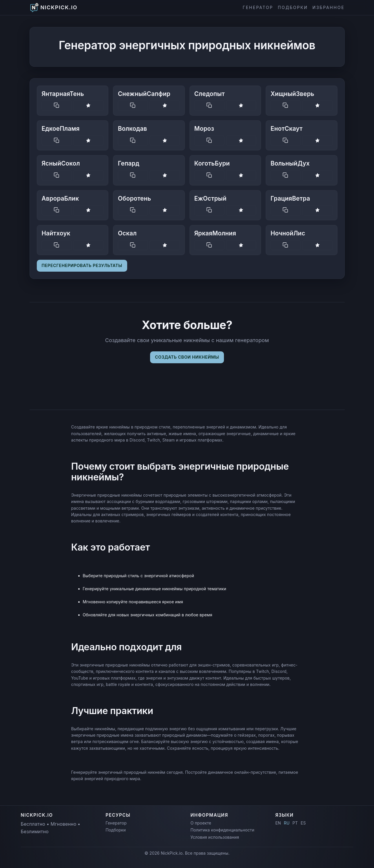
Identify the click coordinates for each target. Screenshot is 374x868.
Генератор (258, 7)
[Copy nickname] (57, 106)
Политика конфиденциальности (222, 830)
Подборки (293, 7)
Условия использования (215, 837)
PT (295, 823)
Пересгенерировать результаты (82, 265)
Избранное (329, 7)
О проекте (201, 823)
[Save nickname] (88, 106)
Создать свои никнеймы (187, 357)
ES (303, 823)
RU (287, 823)
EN (278, 823)
